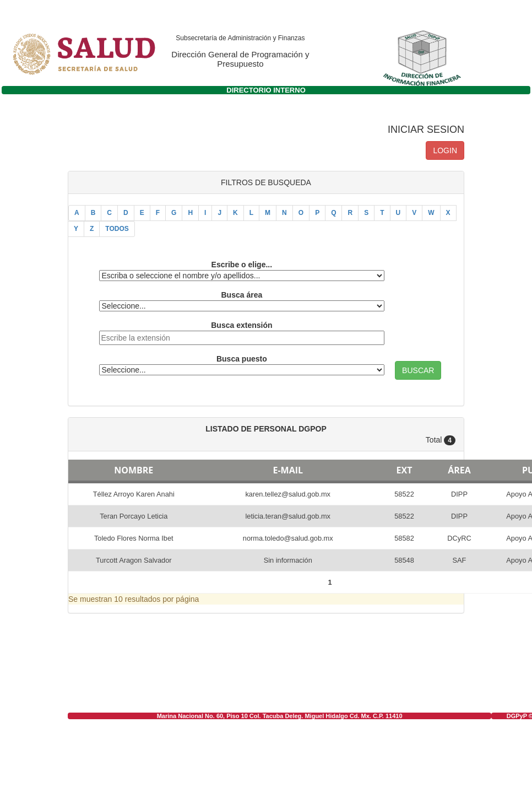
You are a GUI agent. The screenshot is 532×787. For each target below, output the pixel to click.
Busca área (242, 295)
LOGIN (445, 150)
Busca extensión (241, 325)
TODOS (117, 229)
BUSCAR (418, 370)
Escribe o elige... (242, 265)
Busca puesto (242, 359)
